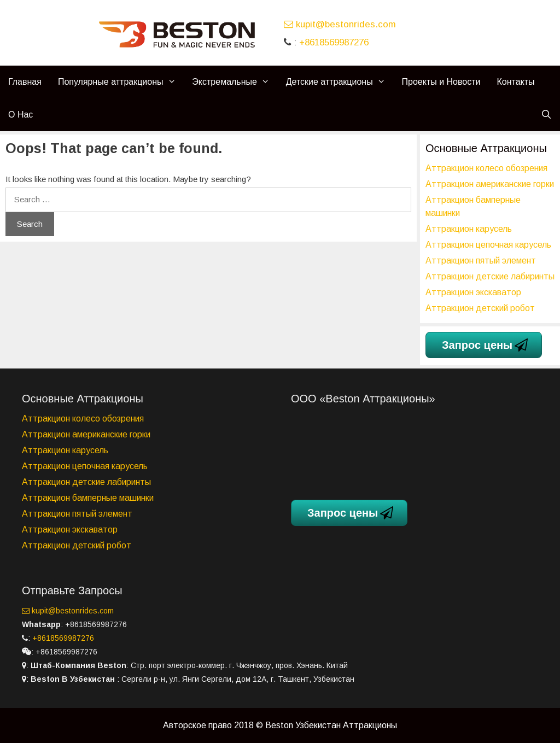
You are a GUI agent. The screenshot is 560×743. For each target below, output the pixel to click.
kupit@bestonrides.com (340, 24)
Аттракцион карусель (469, 229)
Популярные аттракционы (121, 82)
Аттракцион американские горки (490, 184)
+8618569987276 (334, 42)
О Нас (21, 115)
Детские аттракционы (340, 82)
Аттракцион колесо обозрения (486, 168)
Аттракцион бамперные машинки (88, 498)
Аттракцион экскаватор (473, 292)
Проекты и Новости (441, 82)
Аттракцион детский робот (480, 308)
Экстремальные (235, 82)
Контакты (515, 82)
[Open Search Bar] (546, 115)
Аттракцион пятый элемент (481, 261)
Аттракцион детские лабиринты (490, 276)
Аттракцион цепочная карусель (488, 245)
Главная (25, 82)
